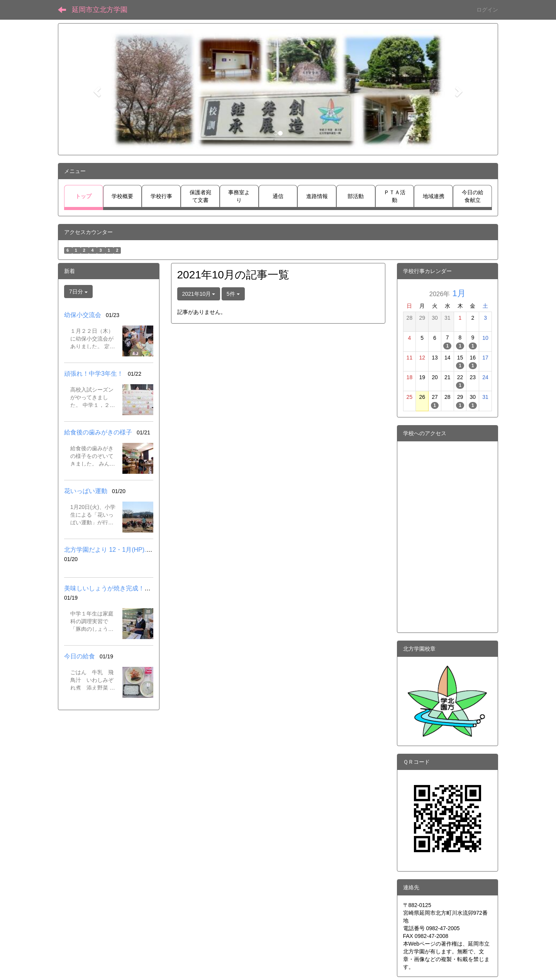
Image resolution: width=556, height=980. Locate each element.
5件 (233, 294)
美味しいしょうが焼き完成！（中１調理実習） (129, 588)
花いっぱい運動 (86, 491)
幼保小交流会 (83, 315)
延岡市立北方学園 (100, 10)
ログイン (487, 10)
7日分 (78, 292)
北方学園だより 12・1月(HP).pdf (109, 550)
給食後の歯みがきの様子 (98, 432)
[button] (96, 89)
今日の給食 (80, 656)
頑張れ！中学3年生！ (94, 374)
